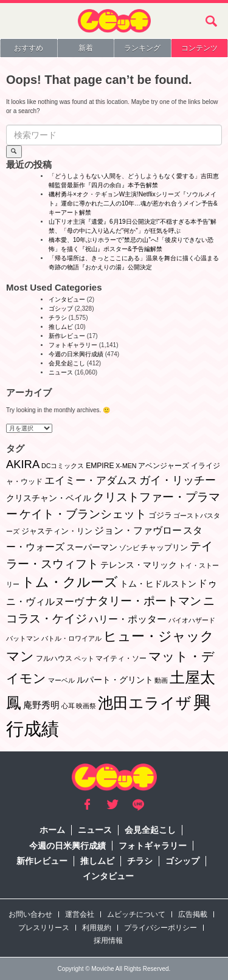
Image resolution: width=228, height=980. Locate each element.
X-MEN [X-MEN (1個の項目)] (126, 466)
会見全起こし (67, 363)
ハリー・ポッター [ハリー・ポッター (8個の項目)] (128, 619)
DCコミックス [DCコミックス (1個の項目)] (63, 466)
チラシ (58, 318)
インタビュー (67, 299)
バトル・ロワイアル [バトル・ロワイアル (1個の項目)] (71, 638)
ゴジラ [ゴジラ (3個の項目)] (160, 515)
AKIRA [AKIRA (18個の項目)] (23, 464)
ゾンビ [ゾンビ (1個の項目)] (129, 548)
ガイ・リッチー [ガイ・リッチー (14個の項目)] (178, 480)
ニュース (61, 372)
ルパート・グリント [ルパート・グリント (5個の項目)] (115, 680)
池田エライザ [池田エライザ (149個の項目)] (145, 703)
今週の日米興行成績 (76, 354)
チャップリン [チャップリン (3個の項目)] (164, 547)
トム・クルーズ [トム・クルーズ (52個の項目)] (70, 582)
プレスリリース (44, 928)
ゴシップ (61, 309)
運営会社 (80, 914)
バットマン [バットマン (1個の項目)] (23, 638)
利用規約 (97, 928)
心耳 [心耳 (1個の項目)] (68, 706)
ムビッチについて (136, 914)
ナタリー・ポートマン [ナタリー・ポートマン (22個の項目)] (143, 601)
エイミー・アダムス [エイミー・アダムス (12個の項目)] (91, 481)
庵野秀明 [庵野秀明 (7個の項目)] (41, 705)
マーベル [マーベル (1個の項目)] (61, 680)
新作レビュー (67, 336)
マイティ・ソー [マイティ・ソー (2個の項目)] (121, 658)
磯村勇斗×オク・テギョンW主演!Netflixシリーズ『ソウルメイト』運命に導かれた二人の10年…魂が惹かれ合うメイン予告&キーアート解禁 (133, 203)
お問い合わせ (30, 914)
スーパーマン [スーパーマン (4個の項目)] (92, 547)
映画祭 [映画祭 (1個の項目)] (86, 706)
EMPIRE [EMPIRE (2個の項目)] (100, 466)
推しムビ (61, 327)
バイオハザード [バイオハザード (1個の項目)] (192, 620)
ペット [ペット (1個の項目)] (84, 658)
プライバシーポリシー (161, 928)
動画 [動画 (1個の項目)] (161, 680)
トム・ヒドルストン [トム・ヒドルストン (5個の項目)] (158, 584)
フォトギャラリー (73, 345)
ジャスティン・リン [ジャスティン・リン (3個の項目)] (57, 531)
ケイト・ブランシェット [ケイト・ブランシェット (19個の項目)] (83, 514)
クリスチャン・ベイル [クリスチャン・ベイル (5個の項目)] (49, 498)
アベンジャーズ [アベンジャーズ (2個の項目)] (164, 466)
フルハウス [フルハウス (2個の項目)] (54, 658)
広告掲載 (193, 914)
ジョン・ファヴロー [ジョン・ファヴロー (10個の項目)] (138, 530)
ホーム (52, 830)
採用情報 (108, 940)
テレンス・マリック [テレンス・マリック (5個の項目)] (139, 565)
